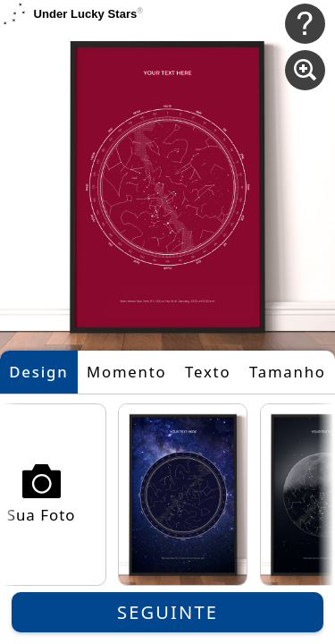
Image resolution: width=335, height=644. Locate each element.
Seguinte (167, 612)
